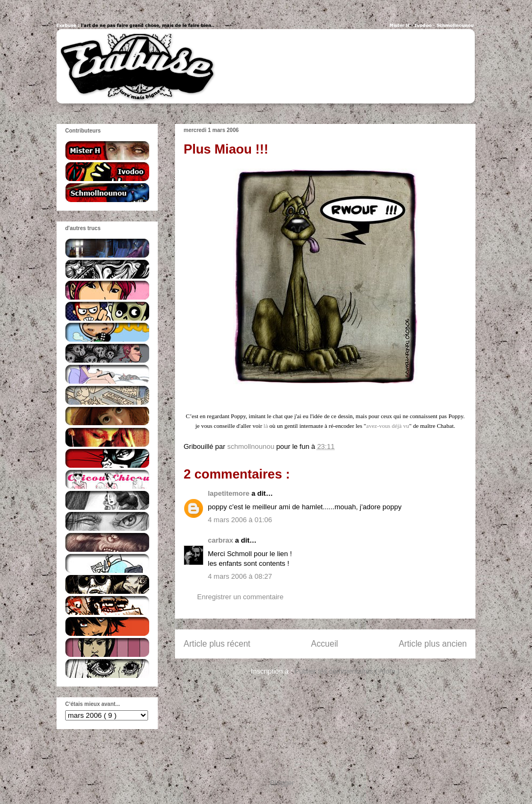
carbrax (222, 540)
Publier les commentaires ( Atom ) (347, 671)
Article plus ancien (433, 644)
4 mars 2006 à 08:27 (240, 576)
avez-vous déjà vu (388, 426)
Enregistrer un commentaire (240, 597)
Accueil (325, 644)
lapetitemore (230, 493)
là (266, 426)
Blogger (282, 783)
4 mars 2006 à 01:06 (240, 520)
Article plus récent (217, 644)
